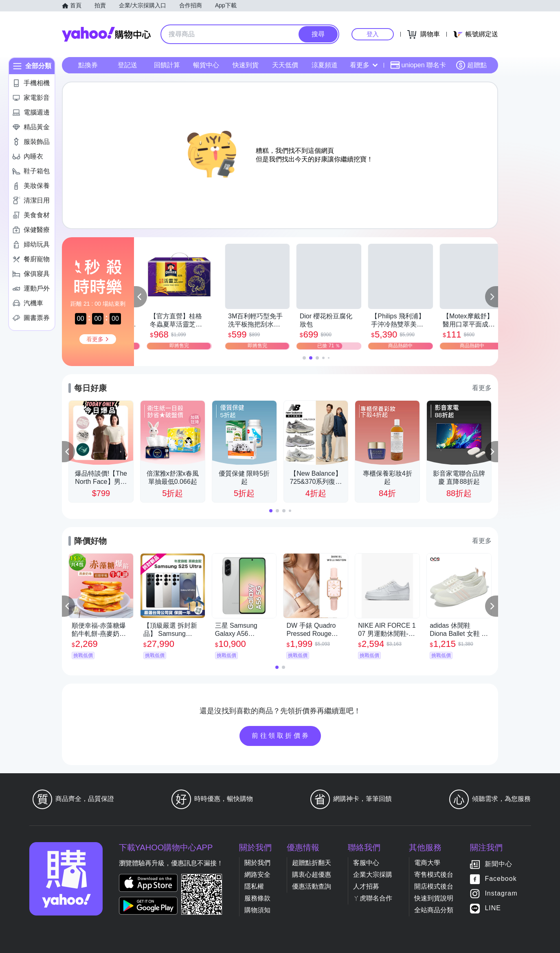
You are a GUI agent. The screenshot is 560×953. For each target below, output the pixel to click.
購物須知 (257, 910)
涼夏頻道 (325, 65)
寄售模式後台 (434, 875)
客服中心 (366, 863)
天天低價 (285, 65)
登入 (373, 34)
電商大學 (427, 863)
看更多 (364, 65)
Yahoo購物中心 (106, 34)
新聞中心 (499, 864)
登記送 (127, 65)
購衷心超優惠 (312, 875)
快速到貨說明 (434, 898)
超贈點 (471, 65)
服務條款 (257, 898)
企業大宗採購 (373, 875)
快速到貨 (246, 65)
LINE (493, 908)
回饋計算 (167, 65)
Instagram (501, 894)
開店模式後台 (434, 886)
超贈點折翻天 (312, 863)
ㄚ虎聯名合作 (373, 898)
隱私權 (254, 886)
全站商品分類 (434, 910)
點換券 (88, 65)
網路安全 (257, 875)
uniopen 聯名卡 (418, 65)
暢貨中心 (206, 65)
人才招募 (366, 886)
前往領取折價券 (281, 736)
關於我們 (257, 863)
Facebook (501, 879)
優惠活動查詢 (312, 886)
